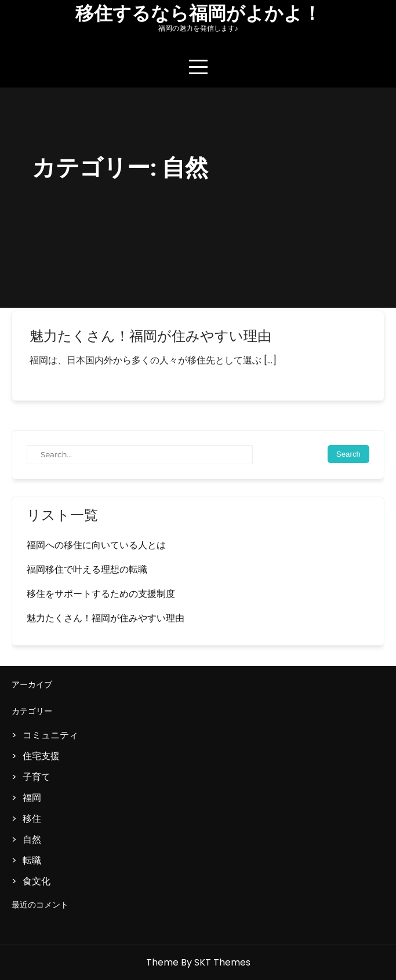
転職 (32, 860)
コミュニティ (50, 735)
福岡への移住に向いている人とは (96, 545)
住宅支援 (41, 756)
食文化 (37, 881)
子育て (37, 777)
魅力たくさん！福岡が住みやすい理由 (150, 336)
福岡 (32, 798)
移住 (32, 819)
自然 (32, 839)
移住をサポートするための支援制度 (101, 594)
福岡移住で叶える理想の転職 (87, 569)
